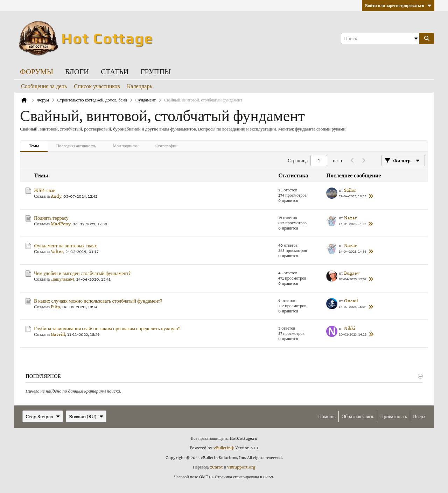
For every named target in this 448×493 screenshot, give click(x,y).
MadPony (61, 224)
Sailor (350, 190)
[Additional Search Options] (416, 38)
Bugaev (352, 273)
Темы (34, 146)
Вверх (419, 416)
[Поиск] (380, 38)
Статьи (115, 72)
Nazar (351, 218)
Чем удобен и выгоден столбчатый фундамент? (82, 273)
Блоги (77, 72)
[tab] (34, 146)
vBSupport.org (241, 467)
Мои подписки (126, 146)
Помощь (327, 416)
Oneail (351, 301)
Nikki (350, 328)
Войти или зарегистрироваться (398, 6)
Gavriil (58, 334)
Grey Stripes (43, 416)
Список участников (97, 86)
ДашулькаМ (62, 279)
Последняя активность (76, 146)
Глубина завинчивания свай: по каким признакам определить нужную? (107, 329)
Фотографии (166, 146)
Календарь (140, 86)
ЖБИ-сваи (45, 190)
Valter (57, 251)
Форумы (37, 72)
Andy (56, 196)
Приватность (394, 416)
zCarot (216, 467)
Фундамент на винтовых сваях (65, 246)
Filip (55, 307)
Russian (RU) (86, 416)
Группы (156, 72)
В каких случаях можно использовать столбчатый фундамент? (98, 301)
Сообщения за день (44, 86)
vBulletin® (224, 448)
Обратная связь (358, 416)
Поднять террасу (51, 218)
